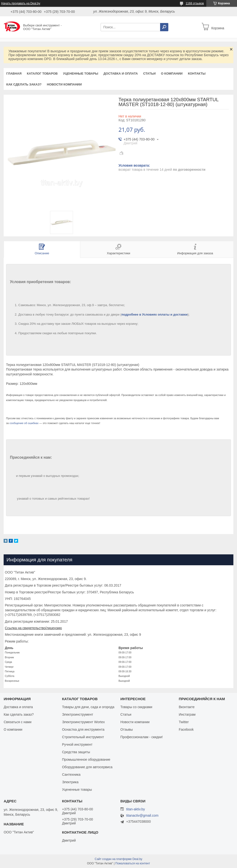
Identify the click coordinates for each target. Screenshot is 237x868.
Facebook (186, 729)
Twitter (184, 722)
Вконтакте (187, 707)
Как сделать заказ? (24, 84)
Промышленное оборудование (86, 759)
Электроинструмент (78, 714)
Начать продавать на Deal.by (21, 3)
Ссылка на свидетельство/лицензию (33, 628)
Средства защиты (76, 752)
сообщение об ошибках (24, 423)
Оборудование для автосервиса (87, 767)
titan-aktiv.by (136, 809)
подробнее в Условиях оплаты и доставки (155, 314)
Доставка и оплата (121, 74)
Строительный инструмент (83, 737)
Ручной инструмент (77, 744)
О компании (172, 74)
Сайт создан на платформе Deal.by (119, 859)
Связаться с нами (18, 722)
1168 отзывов (195, 3)
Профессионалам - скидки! (142, 737)
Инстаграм (187, 714)
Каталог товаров (42, 74)
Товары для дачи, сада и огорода (88, 707)
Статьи (149, 74)
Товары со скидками (136, 707)
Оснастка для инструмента (83, 729)
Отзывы (127, 729)
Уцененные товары (81, 74)
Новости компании (64, 84)
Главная (14, 74)
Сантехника (71, 775)
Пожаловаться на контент (133, 863)
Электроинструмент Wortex (83, 722)
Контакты (197, 74)
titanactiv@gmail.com (142, 816)
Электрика (70, 782)
